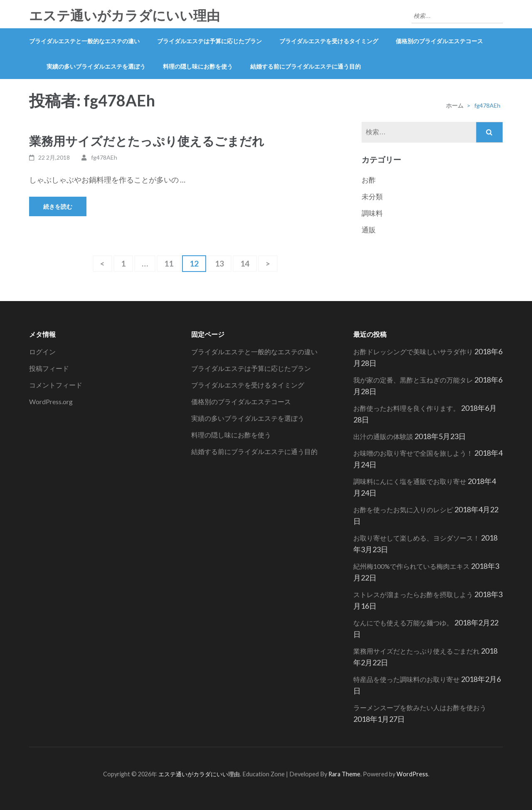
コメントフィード (56, 385)
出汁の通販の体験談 (383, 436)
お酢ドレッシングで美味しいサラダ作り (413, 352)
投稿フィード (49, 368)
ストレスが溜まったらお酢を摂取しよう (413, 594)
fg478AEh (104, 157)
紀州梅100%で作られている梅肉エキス (411, 566)
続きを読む (58, 206)
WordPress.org (51, 401)
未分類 (372, 196)
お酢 (369, 180)
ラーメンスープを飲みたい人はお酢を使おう (420, 708)
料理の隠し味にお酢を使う (198, 66)
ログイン (42, 352)
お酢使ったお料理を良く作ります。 (406, 408)
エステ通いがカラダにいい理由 (124, 16)
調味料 (372, 213)
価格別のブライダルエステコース (439, 41)
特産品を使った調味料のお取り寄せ (406, 679)
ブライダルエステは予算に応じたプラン (209, 41)
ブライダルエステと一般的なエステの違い (84, 41)
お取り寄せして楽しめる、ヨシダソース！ (416, 538)
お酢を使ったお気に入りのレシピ (403, 510)
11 (169, 265)
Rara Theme (344, 774)
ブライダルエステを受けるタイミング (329, 41)
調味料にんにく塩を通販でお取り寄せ (410, 481)
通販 (369, 230)
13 (219, 265)
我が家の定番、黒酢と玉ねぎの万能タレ (413, 380)
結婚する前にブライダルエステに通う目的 (305, 66)
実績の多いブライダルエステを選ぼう (96, 66)
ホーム (455, 105)
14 (245, 265)
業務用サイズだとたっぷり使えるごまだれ (147, 141)
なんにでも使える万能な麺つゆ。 (403, 623)
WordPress (412, 774)
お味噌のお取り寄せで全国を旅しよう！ (413, 453)
